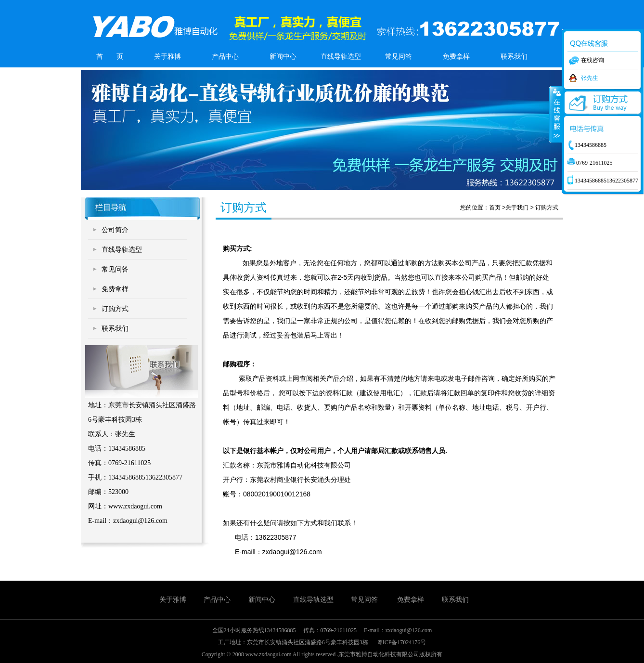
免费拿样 (456, 56)
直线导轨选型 (341, 56)
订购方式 (115, 309)
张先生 (590, 78)
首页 (495, 208)
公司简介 (115, 230)
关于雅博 (167, 56)
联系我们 (514, 56)
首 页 (110, 56)
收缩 (556, 114)
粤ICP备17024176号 (402, 642)
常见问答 (399, 56)
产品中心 (225, 56)
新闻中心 (283, 56)
